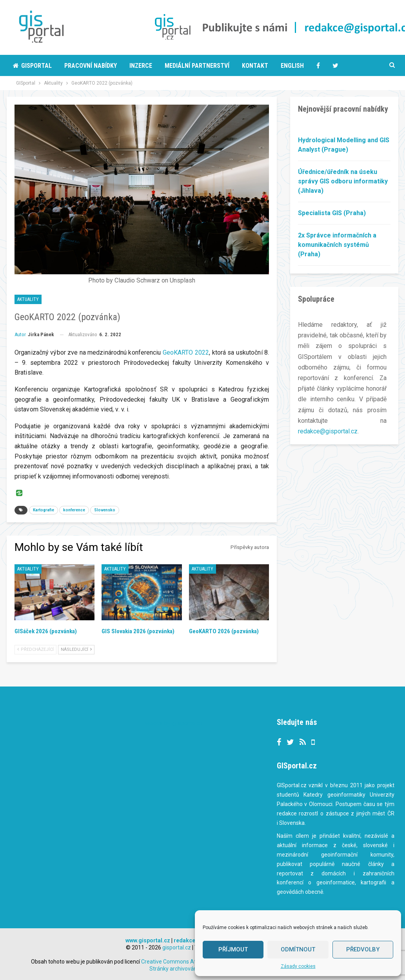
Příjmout (233, 949)
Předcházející (35, 649)
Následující (76, 649)
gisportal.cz (177, 947)
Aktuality (28, 299)
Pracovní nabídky (91, 66)
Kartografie (44, 510)
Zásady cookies (298, 966)
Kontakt (255, 66)
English (292, 66)
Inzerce (141, 66)
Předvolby (363, 949)
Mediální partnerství (197, 66)
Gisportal (32, 66)
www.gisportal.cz (148, 940)
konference (74, 510)
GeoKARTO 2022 (186, 352)
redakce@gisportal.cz (328, 431)
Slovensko (105, 510)
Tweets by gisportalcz (172, 723)
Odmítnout (298, 949)
